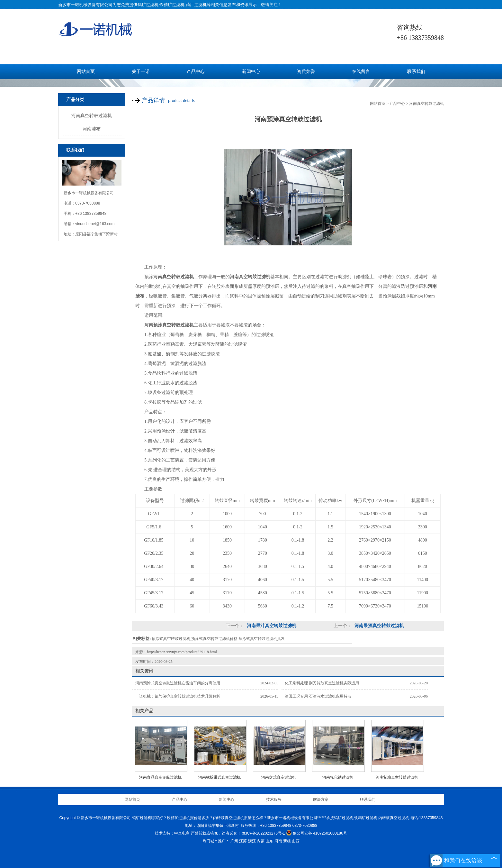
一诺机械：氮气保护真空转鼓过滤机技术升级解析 (178, 696)
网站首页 (86, 72)
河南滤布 (92, 129)
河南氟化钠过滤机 (338, 777)
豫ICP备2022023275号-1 (263, 833)
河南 (278, 841)
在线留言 (361, 72)
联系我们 (416, 72)
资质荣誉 (306, 72)
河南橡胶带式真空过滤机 (220, 777)
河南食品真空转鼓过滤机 (160, 777)
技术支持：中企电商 (172, 833)
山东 (269, 841)
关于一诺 (141, 72)
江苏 (243, 841)
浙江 (252, 841)
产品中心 (196, 72)
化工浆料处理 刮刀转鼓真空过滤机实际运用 (322, 683)
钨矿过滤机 (148, 5)
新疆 (287, 841)
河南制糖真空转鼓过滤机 (397, 777)
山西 (296, 841)
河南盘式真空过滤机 (279, 777)
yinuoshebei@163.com (95, 224)
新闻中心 (251, 72)
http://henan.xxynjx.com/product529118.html (182, 652)
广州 (234, 841)
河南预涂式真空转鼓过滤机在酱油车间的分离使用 (178, 683)
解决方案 (321, 799)
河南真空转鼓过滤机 (92, 115)
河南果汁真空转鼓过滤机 (271, 626)
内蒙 (261, 841)
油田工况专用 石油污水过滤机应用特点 (318, 696)
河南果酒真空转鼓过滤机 (379, 626)
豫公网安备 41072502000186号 (317, 833)
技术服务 (274, 799)
